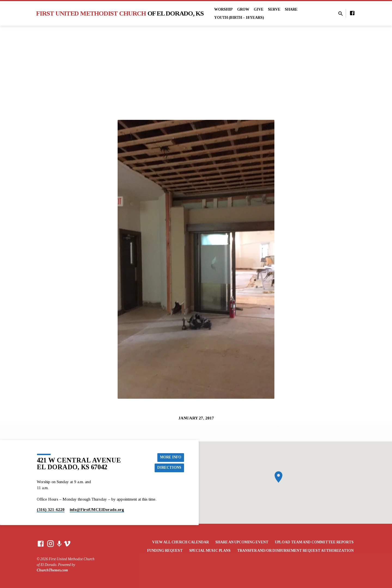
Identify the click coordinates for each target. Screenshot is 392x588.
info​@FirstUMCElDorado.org (97, 509)
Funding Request (165, 551)
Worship (223, 9)
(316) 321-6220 (51, 509)
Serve (274, 9)
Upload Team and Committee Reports (314, 542)
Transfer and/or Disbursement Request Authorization (295, 551)
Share (291, 9)
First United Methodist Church (120, 13)
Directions (169, 468)
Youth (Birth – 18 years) (239, 18)
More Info (170, 457)
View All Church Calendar (180, 542)
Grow (243, 9)
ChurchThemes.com (52, 570)
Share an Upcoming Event (242, 542)
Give (259, 9)
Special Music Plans (210, 551)
